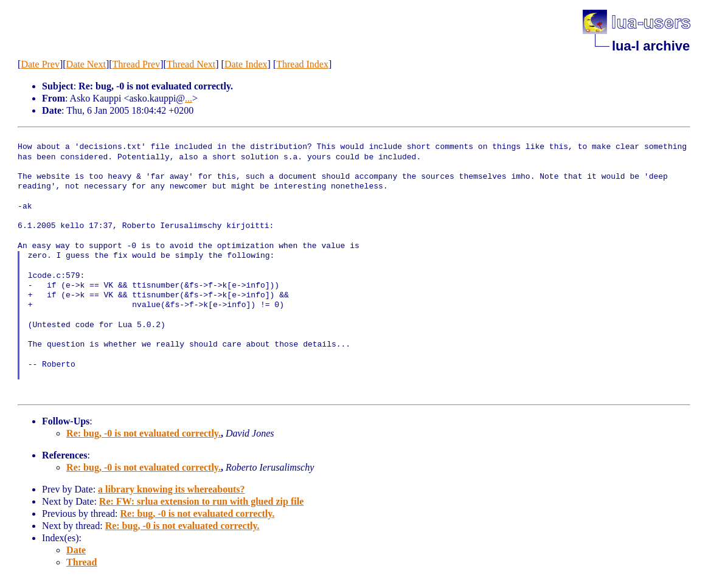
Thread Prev (137, 64)
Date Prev (40, 64)
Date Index (246, 64)
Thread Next (191, 64)
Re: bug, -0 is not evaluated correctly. (144, 433)
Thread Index (302, 64)
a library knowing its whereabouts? (172, 489)
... (189, 98)
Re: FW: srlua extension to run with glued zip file (201, 501)
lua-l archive (651, 46)
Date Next (86, 64)
